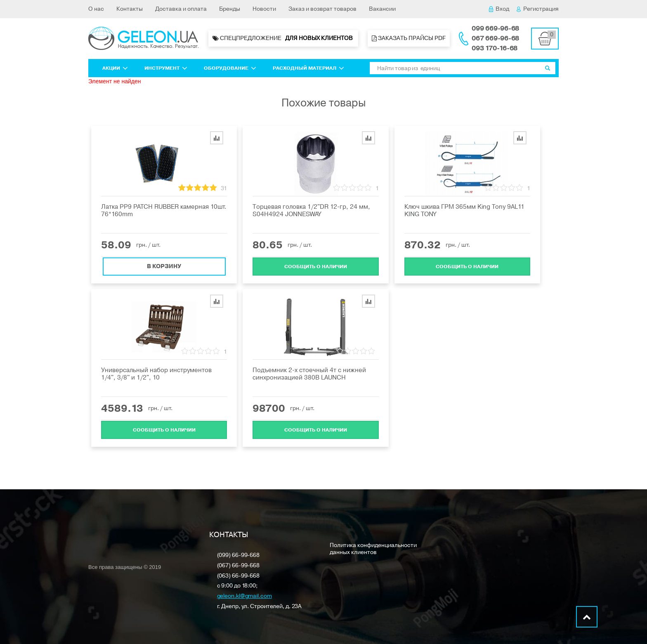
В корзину (164, 265)
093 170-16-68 (495, 48)
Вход (499, 9)
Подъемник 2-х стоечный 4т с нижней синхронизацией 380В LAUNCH (309, 374)
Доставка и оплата (181, 9)
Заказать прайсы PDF (409, 38)
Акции (115, 68)
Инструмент (166, 68)
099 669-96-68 (495, 28)
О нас (96, 9)
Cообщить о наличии (316, 266)
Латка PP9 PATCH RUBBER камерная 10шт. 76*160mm (164, 210)
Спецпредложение (283, 38)
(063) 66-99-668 (238, 576)
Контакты (130, 9)
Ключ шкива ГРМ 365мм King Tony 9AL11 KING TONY (464, 210)
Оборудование (230, 68)
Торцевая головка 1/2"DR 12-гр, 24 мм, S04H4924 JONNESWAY (311, 210)
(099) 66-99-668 (238, 556)
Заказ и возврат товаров (322, 9)
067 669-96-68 (495, 38)
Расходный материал (308, 68)
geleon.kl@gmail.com (244, 596)
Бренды (230, 9)
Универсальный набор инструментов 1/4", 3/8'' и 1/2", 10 (156, 374)
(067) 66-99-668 (238, 566)
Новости (264, 9)
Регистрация (538, 9)
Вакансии (382, 9)
